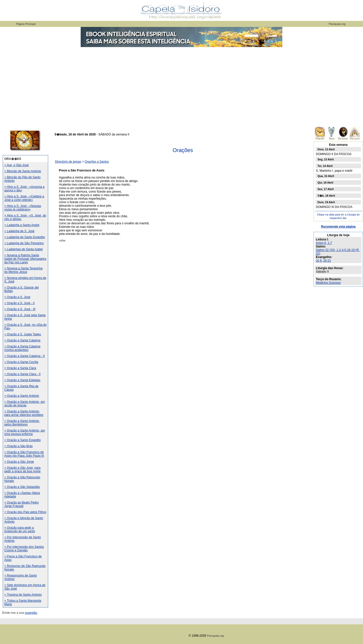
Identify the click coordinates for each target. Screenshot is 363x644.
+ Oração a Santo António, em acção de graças (25, 404)
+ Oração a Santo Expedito (22, 440)
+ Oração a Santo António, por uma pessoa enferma (25, 432)
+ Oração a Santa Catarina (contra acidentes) (22, 348)
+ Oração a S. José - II (19, 303)
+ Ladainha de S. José (19, 231)
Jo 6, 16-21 (323, 261)
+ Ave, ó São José (17, 165)
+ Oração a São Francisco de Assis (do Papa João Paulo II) (24, 454)
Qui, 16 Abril (325, 183)
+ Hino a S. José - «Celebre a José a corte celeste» (24, 198)
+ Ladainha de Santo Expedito (25, 237)
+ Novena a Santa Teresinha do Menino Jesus (23, 270)
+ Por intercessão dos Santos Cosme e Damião (24, 549)
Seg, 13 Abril (326, 159)
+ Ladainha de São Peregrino (24, 243)
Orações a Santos (97, 162)
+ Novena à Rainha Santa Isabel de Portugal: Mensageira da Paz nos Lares (25, 259)
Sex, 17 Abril (326, 189)
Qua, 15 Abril (326, 176)
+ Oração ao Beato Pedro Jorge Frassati (21, 504)
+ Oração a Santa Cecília (21, 362)
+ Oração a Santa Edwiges (22, 380)
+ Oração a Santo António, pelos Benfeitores (22, 423)
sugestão (31, 613)
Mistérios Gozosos (328, 283)
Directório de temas (68, 162)
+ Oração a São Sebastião (22, 487)
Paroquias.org (337, 24)
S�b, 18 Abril (326, 196)
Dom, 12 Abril (326, 149)
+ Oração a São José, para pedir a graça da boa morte (22, 470)
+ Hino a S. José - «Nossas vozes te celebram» (23, 208)
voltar (62, 240)
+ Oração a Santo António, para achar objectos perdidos (24, 413)
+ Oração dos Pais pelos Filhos (25, 512)
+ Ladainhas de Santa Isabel (23, 249)
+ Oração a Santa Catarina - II (24, 356)
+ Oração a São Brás (18, 446)
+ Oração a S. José (17, 297)
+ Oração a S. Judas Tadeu (23, 334)
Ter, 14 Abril (325, 166)
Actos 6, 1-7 (324, 243)
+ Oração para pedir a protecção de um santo (20, 529)
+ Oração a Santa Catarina (22, 340)
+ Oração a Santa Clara (20, 368)
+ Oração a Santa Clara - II (22, 374)
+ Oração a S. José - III (20, 309)
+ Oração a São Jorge (19, 462)
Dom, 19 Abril (326, 202)
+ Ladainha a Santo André (22, 225)
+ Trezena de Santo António (23, 595)
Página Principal (26, 24)
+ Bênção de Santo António (23, 171)
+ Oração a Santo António (22, 396)
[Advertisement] (181, 86)
